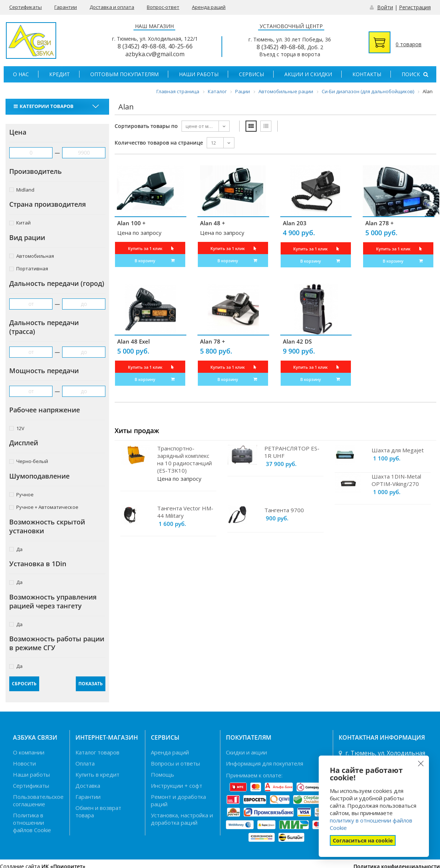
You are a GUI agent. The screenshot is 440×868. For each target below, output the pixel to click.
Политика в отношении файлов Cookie (32, 823)
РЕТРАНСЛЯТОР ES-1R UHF (292, 452)
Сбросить (24, 684)
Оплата (85, 763)
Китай (20, 222)
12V (17, 428)
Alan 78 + (213, 341)
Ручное (21, 494)
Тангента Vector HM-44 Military (185, 512)
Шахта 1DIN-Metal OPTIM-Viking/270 (396, 480)
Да (16, 549)
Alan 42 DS (297, 341)
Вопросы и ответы (175, 763)
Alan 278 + (380, 223)
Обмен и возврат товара (98, 811)
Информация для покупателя (265, 763)
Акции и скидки (308, 74)
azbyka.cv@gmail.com (155, 54)
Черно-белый (29, 461)
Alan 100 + (131, 223)
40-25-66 (180, 46)
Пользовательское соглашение (38, 800)
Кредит (60, 74)
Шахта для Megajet (398, 450)
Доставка (88, 786)
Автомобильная (32, 256)
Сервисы (251, 74)
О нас (21, 74)
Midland (22, 190)
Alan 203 (295, 223)
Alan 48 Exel (133, 341)
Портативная (29, 268)
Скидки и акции (246, 752)
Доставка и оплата (112, 7)
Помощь (163, 774)
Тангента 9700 (284, 510)
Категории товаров (45, 106)
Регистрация (415, 7)
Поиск (415, 74)
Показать (91, 684)
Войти (385, 7)
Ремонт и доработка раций (178, 800)
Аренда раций (209, 7)
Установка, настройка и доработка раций (182, 819)
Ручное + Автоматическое (44, 507)
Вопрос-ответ (163, 7)
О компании (29, 752)
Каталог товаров (97, 752)
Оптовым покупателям (124, 74)
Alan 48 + (213, 223)
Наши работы (199, 74)
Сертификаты (26, 7)
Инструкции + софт (177, 786)
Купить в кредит (97, 774)
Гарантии (66, 7)
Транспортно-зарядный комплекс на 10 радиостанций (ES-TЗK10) (185, 459)
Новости (24, 763)
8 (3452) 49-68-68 (141, 46)
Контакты (367, 74)
